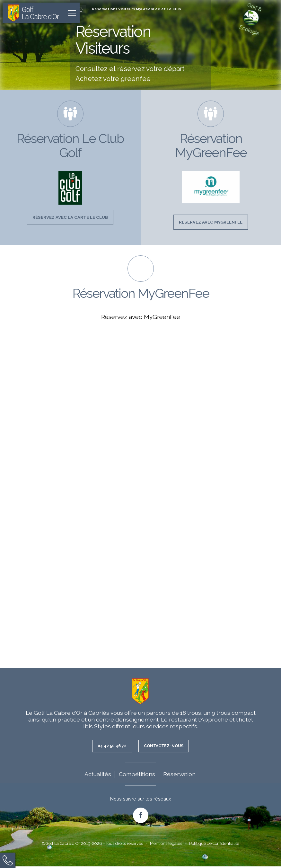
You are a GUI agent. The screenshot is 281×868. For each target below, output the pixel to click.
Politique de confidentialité (214, 845)
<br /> (140, 490)
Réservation (179, 776)
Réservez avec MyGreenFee (211, 223)
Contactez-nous (165, 748)
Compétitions (137, 776)
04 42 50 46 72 (110, 748)
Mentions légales (166, 845)
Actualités (98, 776)
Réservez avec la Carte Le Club (70, 218)
